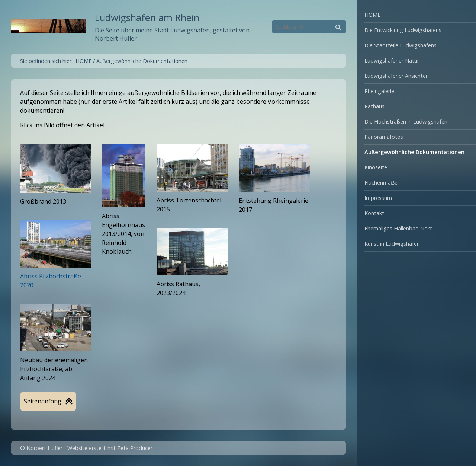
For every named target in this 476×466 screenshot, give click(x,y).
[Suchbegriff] (309, 27)
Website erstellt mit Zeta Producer (110, 448)
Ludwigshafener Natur (392, 60)
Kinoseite (376, 167)
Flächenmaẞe (381, 183)
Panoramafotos (384, 137)
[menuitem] (416, 15)
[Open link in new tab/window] (124, 176)
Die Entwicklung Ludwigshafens (403, 30)
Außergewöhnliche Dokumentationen (414, 152)
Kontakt (374, 213)
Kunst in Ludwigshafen (392, 244)
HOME (372, 15)
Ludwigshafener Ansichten (397, 76)
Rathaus (374, 106)
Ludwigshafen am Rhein (147, 18)
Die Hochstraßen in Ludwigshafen (406, 122)
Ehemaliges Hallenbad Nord (399, 228)
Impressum (378, 198)
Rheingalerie (379, 91)
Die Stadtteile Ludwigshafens (401, 45)
